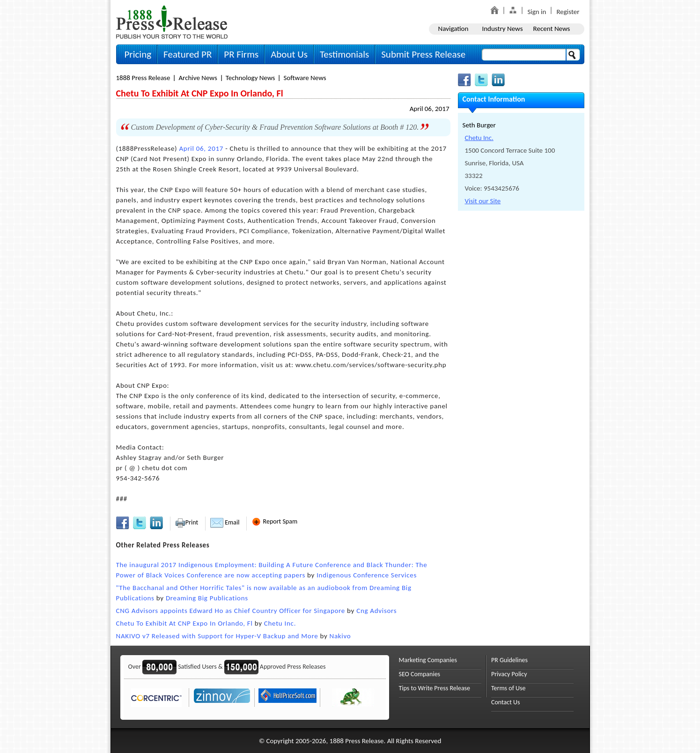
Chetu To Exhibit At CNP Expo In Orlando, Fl (184, 623)
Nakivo (340, 636)
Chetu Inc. (280, 623)
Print (187, 522)
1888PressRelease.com (172, 22)
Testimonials (344, 54)
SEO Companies (420, 674)
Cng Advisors (376, 611)
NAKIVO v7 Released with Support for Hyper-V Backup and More (217, 636)
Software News (305, 78)
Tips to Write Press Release (435, 688)
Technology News (251, 78)
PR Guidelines (509, 660)
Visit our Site (483, 201)
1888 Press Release (143, 78)
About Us (289, 54)
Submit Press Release (423, 54)
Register (568, 12)
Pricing (138, 54)
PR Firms (241, 54)
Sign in (537, 12)
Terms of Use (508, 688)
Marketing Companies (428, 660)
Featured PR (188, 54)
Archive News (198, 78)
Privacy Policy (509, 674)
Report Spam (274, 521)
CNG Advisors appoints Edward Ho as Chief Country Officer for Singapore (231, 611)
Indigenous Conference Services (367, 575)
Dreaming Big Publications (207, 598)
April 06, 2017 (430, 109)
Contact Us (506, 702)
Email (225, 522)
